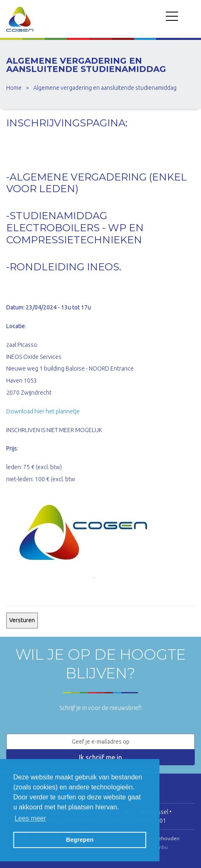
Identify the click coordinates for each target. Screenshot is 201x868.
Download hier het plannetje (43, 411)
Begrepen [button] (80, 840)
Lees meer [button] (30, 818)
